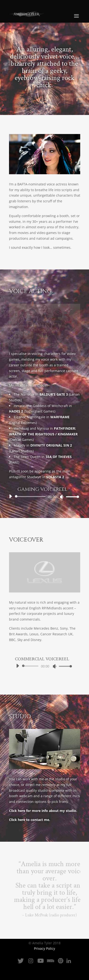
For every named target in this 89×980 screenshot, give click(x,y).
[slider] (31, 497)
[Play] (10, 496)
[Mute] (62, 497)
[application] (42, 497)
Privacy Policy (44, 948)
